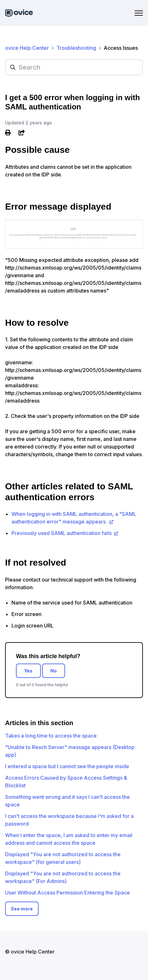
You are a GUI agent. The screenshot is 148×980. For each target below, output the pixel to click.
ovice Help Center (27, 48)
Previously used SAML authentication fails (62, 533)
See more (22, 909)
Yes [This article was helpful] (28, 671)
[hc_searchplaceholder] (74, 67)
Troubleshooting (76, 48)
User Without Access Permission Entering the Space (67, 893)
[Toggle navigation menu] (139, 13)
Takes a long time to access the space (51, 736)
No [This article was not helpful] (54, 671)
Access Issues (121, 48)
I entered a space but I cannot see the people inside (67, 766)
